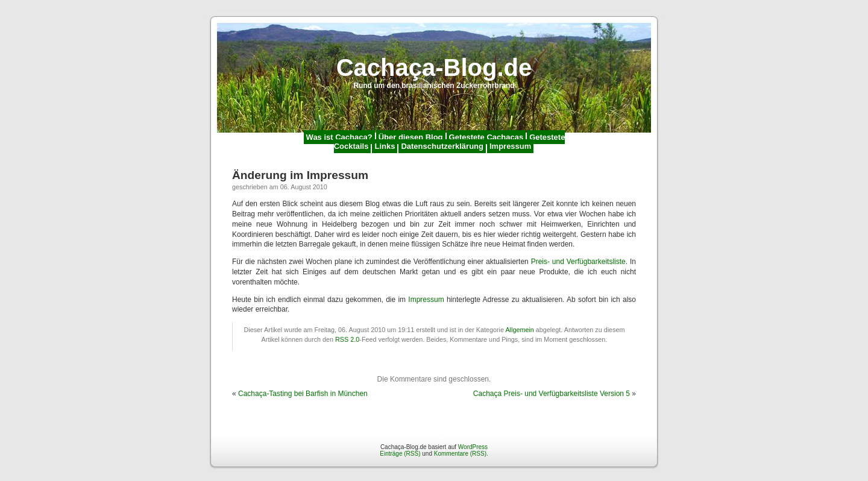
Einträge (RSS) (400, 454)
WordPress (473, 447)
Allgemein (519, 330)
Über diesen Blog (411, 137)
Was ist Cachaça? (339, 137)
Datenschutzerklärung (442, 146)
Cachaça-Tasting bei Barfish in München (303, 394)
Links (385, 146)
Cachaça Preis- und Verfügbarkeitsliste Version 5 (552, 394)
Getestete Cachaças (486, 137)
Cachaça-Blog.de (434, 68)
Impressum (510, 146)
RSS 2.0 (347, 339)
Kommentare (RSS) (460, 454)
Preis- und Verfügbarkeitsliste (578, 262)
